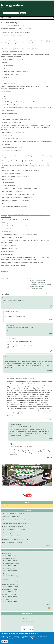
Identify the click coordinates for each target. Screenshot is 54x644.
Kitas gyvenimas (12, 5)
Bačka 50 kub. (7, 553)
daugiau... (49, 546)
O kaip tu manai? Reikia (12, 312)
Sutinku (5, 641)
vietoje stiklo (7, 579)
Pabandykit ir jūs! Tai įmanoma (39, 283)
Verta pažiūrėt (11, 339)
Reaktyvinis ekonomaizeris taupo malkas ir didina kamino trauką (21, 520)
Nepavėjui (27, 624)
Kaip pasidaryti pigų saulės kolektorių (14, 514)
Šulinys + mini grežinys (10, 594)
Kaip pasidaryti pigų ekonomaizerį (13, 542)
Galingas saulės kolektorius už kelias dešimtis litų (17, 523)
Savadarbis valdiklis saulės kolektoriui (14, 530)
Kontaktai (6, 506)
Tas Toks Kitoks (27, 618)
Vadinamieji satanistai (27, 621)
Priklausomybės (13, 29)
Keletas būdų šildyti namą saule (12, 533)
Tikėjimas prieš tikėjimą (37, 288)
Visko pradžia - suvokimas (37, 287)
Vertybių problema (15, 424)
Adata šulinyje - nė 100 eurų (11, 517)
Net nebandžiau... (8, 600)
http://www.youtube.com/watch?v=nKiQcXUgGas (21, 346)
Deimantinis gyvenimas (25, 29)
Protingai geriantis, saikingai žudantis (41, 285)
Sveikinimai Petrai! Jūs (10, 558)
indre (4, 298)
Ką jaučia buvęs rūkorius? (37, 281)
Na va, (7, 357)
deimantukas (11, 325)
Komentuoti (49, 294)
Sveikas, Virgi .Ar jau (9, 569)
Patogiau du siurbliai (9, 574)
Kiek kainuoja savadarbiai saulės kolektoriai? (16, 539)
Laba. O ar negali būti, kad (11, 584)
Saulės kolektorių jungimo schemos (13, 526)
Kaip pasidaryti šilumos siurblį (12, 536)
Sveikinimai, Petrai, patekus (11, 564)
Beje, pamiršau (14, 444)
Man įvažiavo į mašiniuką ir (11, 589)
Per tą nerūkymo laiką (14, 376)
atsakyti (49, 306)
